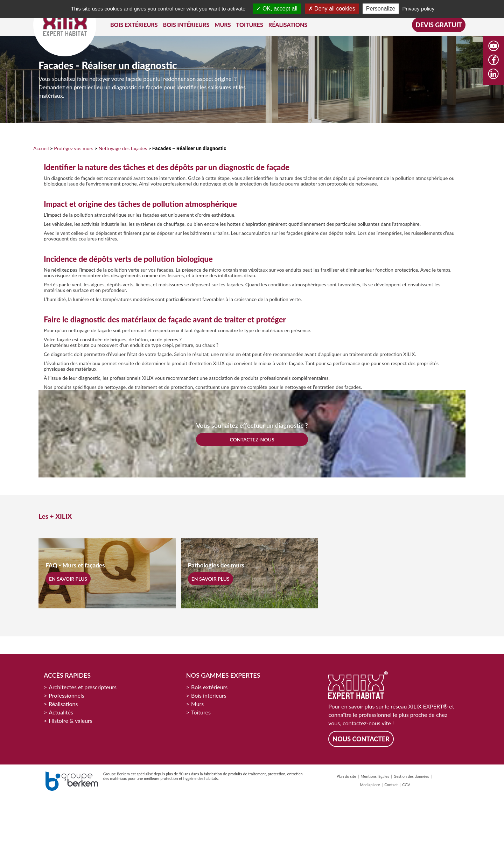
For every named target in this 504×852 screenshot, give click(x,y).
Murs (197, 704)
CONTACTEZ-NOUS (252, 439)
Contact (391, 785)
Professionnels (66, 695)
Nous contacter (361, 739)
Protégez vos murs (73, 148)
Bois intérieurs (209, 695)
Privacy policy (419, 9)
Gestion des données (411, 776)
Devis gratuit (439, 25)
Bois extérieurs (209, 687)
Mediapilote (370, 785)
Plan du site (346, 776)
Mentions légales (375, 776)
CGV (406, 785)
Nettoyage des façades (123, 148)
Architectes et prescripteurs (83, 687)
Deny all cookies (332, 9)
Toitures (201, 712)
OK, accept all (277, 9)
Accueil (41, 148)
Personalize (381, 9)
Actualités (61, 712)
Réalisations (63, 704)
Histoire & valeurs (71, 721)
